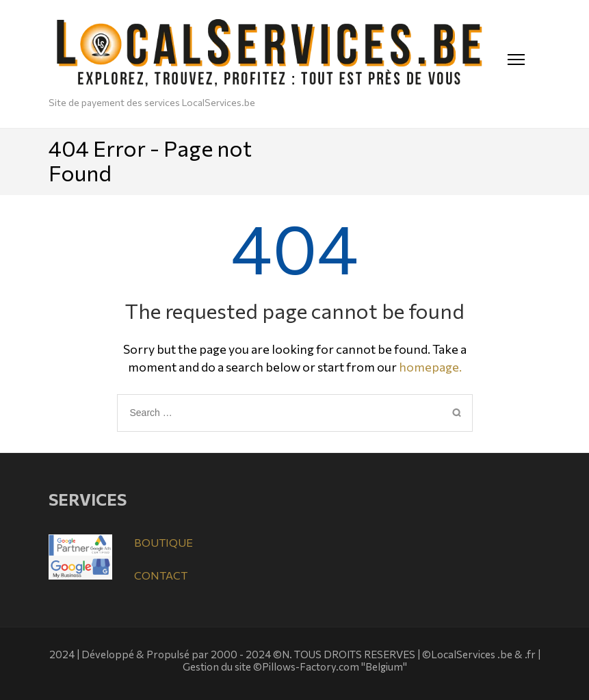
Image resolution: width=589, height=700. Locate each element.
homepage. (430, 367)
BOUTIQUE (163, 542)
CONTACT (161, 575)
